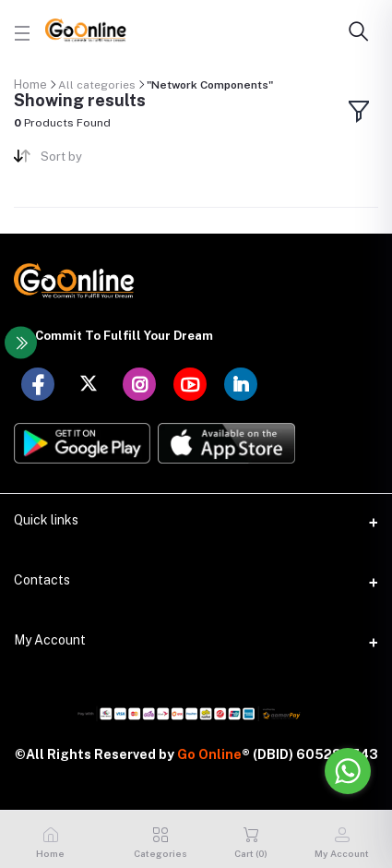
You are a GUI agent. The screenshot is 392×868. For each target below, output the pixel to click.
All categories (97, 85)
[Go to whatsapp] (348, 771)
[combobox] (111, 160)
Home (30, 84)
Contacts (42, 580)
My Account (50, 640)
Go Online (209, 754)
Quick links (46, 520)
